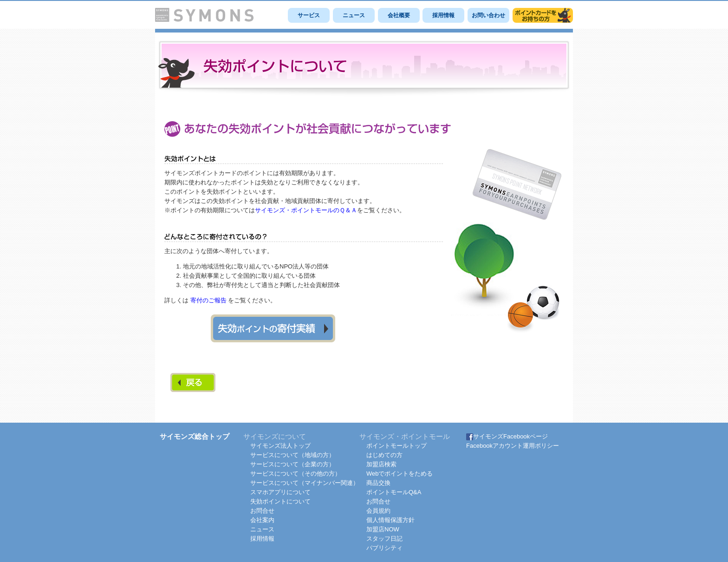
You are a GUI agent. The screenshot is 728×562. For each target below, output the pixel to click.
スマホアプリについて (280, 492)
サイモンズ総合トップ (195, 436)
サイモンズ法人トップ (280, 446)
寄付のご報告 (208, 300)
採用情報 (443, 15)
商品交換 (378, 483)
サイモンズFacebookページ (507, 436)
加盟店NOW (383, 529)
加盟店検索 (381, 464)
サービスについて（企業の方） (292, 464)
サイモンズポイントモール (543, 15)
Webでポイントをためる (400, 474)
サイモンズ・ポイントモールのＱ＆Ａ (306, 210)
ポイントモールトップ (396, 446)
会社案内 (262, 520)
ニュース (354, 15)
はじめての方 (384, 455)
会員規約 (378, 511)
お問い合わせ (488, 15)
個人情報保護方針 (390, 520)
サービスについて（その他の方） (296, 474)
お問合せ (262, 511)
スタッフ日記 (384, 539)
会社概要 (399, 15)
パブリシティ (384, 548)
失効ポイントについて (280, 501)
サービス (309, 15)
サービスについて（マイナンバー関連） (305, 483)
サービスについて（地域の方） (292, 455)
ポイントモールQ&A (394, 492)
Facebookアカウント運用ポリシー (513, 446)
